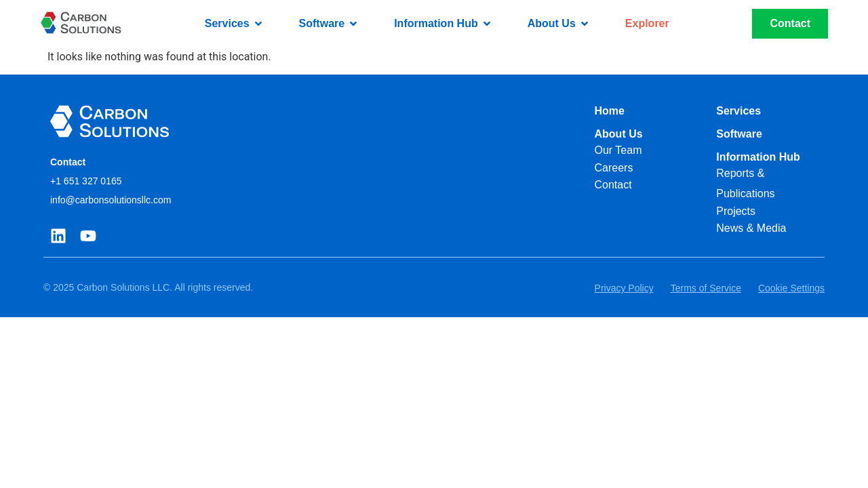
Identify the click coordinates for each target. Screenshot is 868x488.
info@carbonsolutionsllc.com (111, 200)
